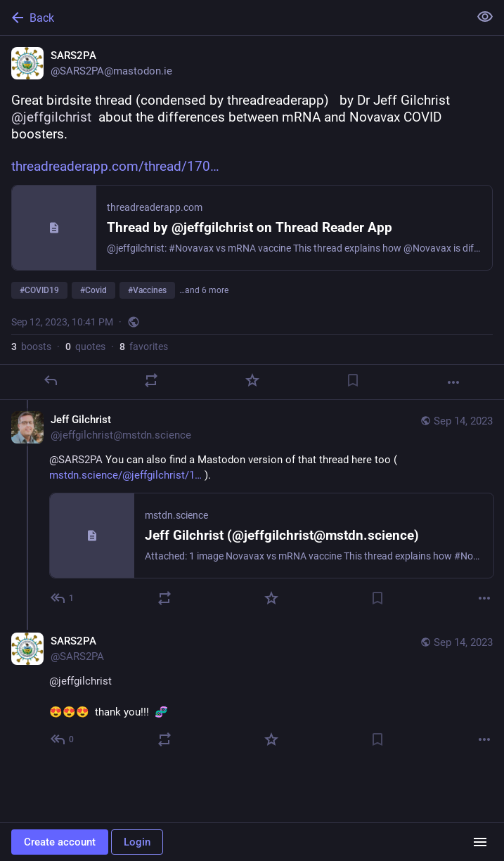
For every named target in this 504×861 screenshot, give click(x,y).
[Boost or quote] (151, 380)
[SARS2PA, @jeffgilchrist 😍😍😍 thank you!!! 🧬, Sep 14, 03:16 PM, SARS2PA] (252, 692)
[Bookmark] (353, 380)
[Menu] (480, 842)
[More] (453, 382)
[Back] (233, 18)
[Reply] (51, 380)
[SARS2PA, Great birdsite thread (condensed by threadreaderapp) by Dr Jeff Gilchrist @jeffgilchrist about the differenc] (252, 218)
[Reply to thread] (63, 598)
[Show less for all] (485, 17)
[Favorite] (252, 380)
